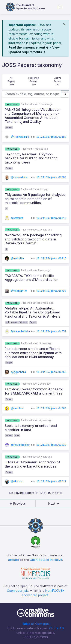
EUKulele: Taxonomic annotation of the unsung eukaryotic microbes (32, 464)
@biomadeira (16, 177)
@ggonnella (15, 372)
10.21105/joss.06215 (51, 259)
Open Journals (18, 591)
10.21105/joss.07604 (51, 177)
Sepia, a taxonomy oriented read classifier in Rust (31, 428)
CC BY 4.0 (56, 628)
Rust (17, 436)
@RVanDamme (17, 137)
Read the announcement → (29, 47)
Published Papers (34, 81)
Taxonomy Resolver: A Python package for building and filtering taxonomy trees (31, 158)
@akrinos (14, 481)
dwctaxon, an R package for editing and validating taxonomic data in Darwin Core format (33, 239)
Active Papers (58, 81)
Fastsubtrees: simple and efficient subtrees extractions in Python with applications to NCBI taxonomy (33, 353)
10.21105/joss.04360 (51, 408)
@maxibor (14, 408)
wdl (7, 322)
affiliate (14, 560)
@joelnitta (14, 258)
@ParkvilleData (17, 331)
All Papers (12, 81)
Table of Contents (35, 624)
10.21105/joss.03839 (51, 445)
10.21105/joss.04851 (51, 332)
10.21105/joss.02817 (51, 481)
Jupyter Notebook (19, 322)
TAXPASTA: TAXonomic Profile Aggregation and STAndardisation (31, 278)
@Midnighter (16, 291)
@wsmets (14, 218)
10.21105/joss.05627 (51, 291)
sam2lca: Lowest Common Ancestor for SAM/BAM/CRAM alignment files (34, 391)
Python (9, 128)
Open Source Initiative (46, 560)
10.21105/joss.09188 (51, 137)
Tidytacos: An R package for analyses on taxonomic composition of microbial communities (35, 199)
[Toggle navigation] (61, 7)
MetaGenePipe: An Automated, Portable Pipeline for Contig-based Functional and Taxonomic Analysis (33, 312)
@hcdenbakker (17, 445)
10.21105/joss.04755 (51, 372)
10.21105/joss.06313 (51, 218)
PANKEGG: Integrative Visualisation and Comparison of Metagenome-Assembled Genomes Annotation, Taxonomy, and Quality (33, 116)
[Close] (64, 24)
